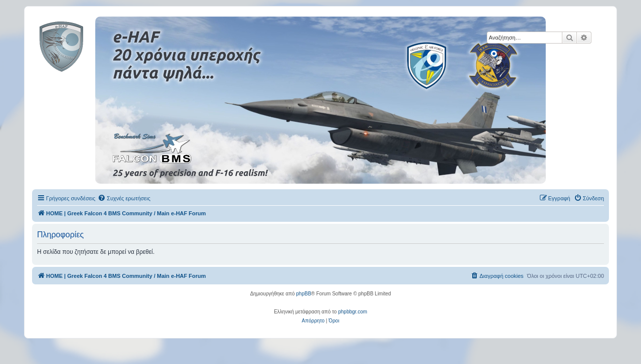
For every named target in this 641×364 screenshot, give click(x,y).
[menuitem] (124, 198)
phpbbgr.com (353, 312)
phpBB (303, 294)
